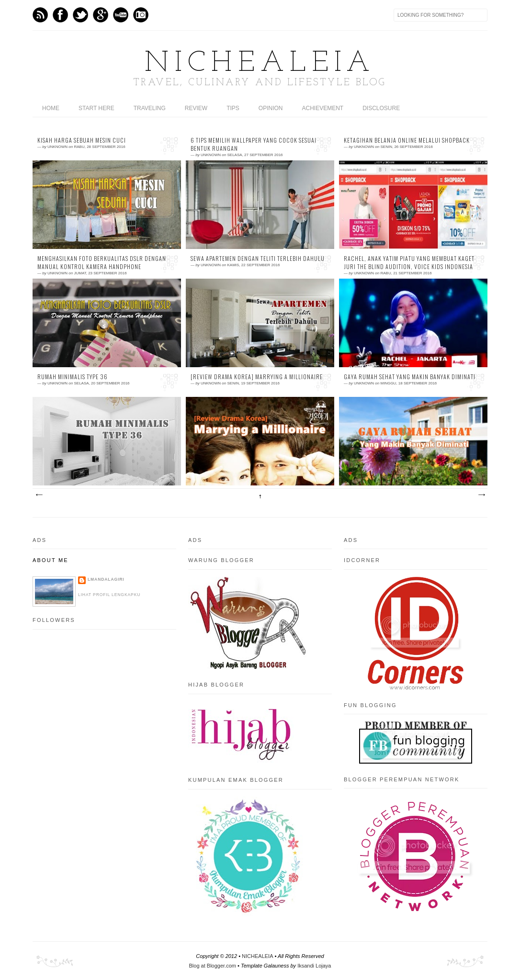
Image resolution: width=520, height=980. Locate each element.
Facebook (60, 15)
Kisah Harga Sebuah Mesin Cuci (82, 140)
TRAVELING (150, 108)
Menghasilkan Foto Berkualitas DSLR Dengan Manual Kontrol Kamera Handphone (102, 263)
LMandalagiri (106, 579)
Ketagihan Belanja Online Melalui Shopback (407, 140)
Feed (40, 15)
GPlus (101, 15)
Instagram (141, 15)
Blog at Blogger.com (213, 966)
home (51, 108)
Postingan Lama (481, 495)
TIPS (233, 108)
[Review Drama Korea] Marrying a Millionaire (257, 377)
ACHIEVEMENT (323, 108)
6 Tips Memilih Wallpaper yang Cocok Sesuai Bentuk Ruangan (254, 144)
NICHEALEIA (260, 64)
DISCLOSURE (381, 108)
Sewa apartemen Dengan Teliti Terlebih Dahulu (258, 259)
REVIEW (196, 108)
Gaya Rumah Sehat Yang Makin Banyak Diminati (410, 377)
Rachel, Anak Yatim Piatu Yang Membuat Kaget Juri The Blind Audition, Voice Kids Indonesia (409, 263)
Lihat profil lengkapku (109, 595)
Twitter (80, 15)
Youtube (121, 15)
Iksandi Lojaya (314, 966)
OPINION (271, 108)
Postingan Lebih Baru (39, 495)
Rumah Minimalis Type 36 (73, 377)
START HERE (96, 108)
